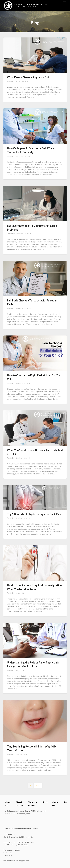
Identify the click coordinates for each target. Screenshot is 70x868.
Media (45, 802)
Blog (66, 802)
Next (38, 785)
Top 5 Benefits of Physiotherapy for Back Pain (34, 514)
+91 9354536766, (10, 845)
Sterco (29, 814)
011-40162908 (23, 845)
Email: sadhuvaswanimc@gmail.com (16, 861)
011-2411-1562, (28, 842)
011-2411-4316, (13, 842)
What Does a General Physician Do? (28, 77)
